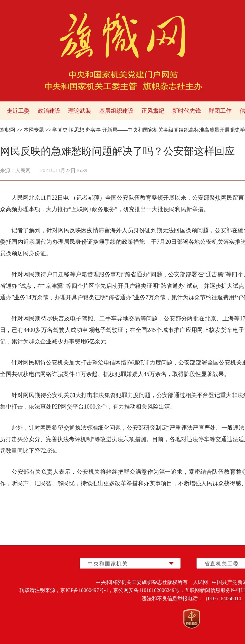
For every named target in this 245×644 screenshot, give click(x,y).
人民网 (23, 170)
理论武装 (80, 111)
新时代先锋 (187, 111)
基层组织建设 (116, 111)
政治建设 (49, 111)
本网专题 (34, 130)
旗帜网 (8, 130)
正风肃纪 (153, 111)
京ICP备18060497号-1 (84, 590)
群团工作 (220, 111)
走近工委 (18, 111)
